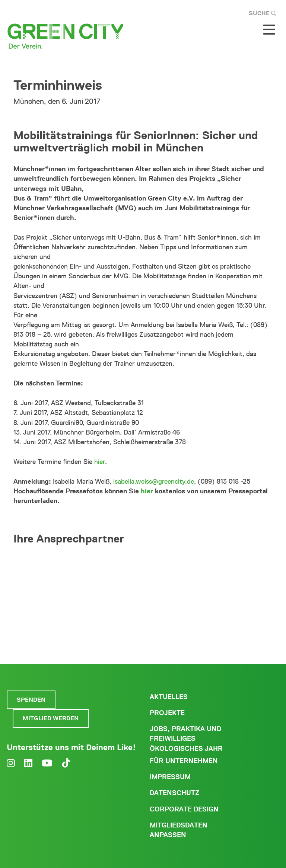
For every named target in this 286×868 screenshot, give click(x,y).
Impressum (170, 777)
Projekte (167, 713)
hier (100, 462)
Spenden (31, 700)
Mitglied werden (51, 718)
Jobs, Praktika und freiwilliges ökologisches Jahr (186, 739)
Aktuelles (169, 697)
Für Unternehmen (184, 761)
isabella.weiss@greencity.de (154, 481)
